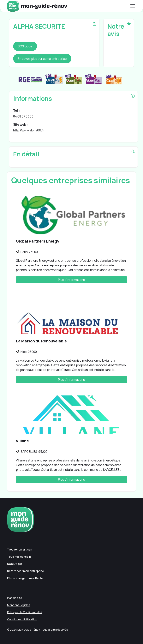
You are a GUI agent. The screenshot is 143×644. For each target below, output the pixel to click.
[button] (132, 6)
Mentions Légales (19, 605)
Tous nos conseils (19, 557)
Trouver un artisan (20, 549)
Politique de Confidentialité (25, 612)
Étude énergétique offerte (25, 578)
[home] (37, 6)
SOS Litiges (15, 564)
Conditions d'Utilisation (22, 619)
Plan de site (15, 598)
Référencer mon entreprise (26, 571)
